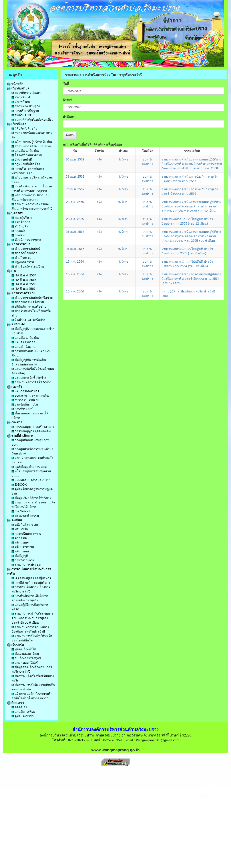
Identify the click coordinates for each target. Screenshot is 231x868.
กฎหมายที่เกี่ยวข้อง (26, 164)
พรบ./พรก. (20, 529)
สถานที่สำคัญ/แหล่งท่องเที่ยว (32, 120)
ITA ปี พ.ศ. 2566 (24, 284)
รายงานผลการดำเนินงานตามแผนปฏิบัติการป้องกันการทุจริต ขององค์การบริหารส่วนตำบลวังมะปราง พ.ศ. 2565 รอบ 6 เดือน (191, 236)
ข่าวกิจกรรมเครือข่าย (28, 302)
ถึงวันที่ (68, 100)
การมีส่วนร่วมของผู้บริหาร (31, 582)
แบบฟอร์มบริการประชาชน (32, 480)
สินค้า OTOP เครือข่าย (29, 320)
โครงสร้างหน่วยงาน (27, 155)
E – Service (21, 511)
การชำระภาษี (22, 409)
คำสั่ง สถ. (20, 538)
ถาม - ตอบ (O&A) (25, 663)
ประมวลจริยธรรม (25, 516)
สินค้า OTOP (22, 115)
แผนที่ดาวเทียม (23, 712)
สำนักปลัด (20, 226)
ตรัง (99, 159)
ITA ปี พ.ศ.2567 (24, 289)
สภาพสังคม (21, 102)
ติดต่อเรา (15, 703)
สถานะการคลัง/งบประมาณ (32, 146)
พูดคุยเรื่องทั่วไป (24, 649)
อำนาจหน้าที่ (22, 160)
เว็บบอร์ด (15, 645)
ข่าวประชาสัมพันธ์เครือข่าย (32, 298)
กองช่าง (18, 235)
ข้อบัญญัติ (20, 556)
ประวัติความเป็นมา (26, 93)
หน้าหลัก (15, 84)
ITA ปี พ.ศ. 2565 (24, 280)
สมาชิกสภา (21, 222)
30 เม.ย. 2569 (75, 159)
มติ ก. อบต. (21, 551)
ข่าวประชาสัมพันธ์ (26, 249)
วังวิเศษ (123, 159)
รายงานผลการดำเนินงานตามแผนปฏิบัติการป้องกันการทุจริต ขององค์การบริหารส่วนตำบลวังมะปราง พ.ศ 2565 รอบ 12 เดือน (191, 206)
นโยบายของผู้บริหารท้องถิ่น (32, 142)
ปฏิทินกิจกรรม (23, 262)
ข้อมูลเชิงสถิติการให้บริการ (31, 498)
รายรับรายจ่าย (23, 560)
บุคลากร (15, 213)
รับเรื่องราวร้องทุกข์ (26, 658)
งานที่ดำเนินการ (20, 436)
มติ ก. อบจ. (20, 542)
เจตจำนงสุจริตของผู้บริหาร (31, 578)
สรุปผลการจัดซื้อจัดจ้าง (29, 378)
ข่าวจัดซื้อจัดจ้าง (24, 253)
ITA (12, 271)
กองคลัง (18, 231)
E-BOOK (19, 485)
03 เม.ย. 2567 (75, 189)
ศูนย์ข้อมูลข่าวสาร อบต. (30, 467)
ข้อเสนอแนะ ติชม (25, 654)
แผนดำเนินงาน (24, 347)
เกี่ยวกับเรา (17, 124)
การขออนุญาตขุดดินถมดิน (31, 431)
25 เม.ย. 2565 (75, 232)
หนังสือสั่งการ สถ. (25, 525)
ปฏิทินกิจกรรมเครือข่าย (29, 306)
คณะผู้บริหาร (22, 217)
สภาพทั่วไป (21, 97)
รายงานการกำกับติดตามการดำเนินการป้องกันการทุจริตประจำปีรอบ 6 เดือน (32, 618)
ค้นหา (70, 135)
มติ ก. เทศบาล (23, 547)
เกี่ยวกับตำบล (18, 88)
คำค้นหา (69, 117)
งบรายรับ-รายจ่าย (25, 400)
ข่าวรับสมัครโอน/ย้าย (28, 266)
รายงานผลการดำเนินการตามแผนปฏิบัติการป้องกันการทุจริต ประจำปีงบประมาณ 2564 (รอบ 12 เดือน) (191, 279)
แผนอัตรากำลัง (23, 342)
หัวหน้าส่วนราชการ (27, 240)
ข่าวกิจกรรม (21, 258)
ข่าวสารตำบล (19, 244)
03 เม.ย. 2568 (75, 176)
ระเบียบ (14, 520)
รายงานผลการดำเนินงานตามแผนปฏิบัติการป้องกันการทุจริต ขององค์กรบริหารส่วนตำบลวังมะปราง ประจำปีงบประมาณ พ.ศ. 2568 (192, 164)
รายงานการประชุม (26, 565)
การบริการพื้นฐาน (25, 111)
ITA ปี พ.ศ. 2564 (24, 275)
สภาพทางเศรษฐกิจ (26, 106)
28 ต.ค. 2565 (75, 202)
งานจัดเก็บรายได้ (25, 404)
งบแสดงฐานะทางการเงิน (30, 395)
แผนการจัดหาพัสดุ (26, 391)
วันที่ (66, 84)
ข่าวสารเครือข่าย (21, 293)
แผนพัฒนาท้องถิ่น (25, 151)
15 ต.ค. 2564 (75, 262)
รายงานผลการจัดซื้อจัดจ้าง (31, 382)
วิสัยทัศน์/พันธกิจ (24, 128)
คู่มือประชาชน (23, 716)
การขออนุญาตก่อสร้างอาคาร (33, 427)
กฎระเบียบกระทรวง (26, 533)
